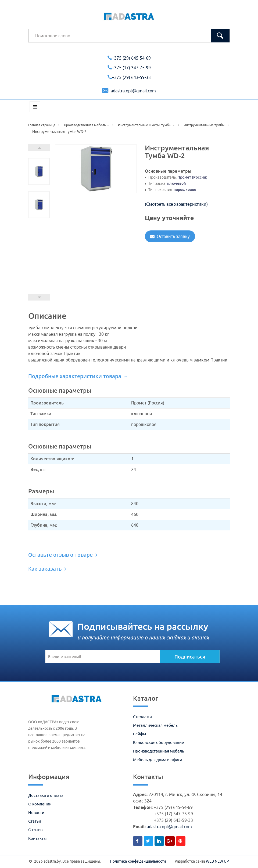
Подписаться (190, 657)
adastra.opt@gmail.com (129, 91)
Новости (36, 813)
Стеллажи (142, 717)
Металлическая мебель (155, 725)
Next (39, 148)
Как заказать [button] (47, 569)
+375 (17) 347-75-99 (129, 68)
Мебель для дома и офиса (158, 760)
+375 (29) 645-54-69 (129, 58)
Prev (39, 297)
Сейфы (139, 734)
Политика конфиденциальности (138, 861)
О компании (40, 804)
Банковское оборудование (158, 742)
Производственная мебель (159, 751)
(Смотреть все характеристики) (176, 204)
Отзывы (36, 830)
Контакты (37, 838)
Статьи (35, 821)
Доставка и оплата (46, 795)
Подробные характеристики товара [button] (78, 376)
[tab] (129, 376)
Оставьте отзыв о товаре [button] (63, 555)
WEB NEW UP (217, 861)
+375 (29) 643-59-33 (129, 77)
